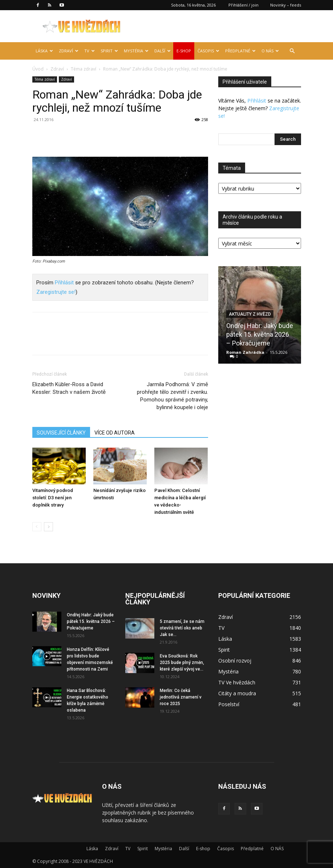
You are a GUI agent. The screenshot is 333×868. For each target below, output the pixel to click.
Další (163, 51)
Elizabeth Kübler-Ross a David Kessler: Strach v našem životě (69, 388)
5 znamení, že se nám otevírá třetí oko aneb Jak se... (182, 628)
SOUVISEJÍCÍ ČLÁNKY (61, 433)
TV (90, 51)
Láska (44, 51)
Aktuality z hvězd (250, 314)
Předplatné (240, 51)
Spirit (109, 51)
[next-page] (48, 527)
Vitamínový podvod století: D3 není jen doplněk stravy (53, 498)
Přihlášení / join (243, 5)
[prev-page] (37, 527)
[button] (292, 51)
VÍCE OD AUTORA (115, 433)
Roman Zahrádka (245, 352)
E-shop (184, 51)
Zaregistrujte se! (56, 292)
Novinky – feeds (286, 5)
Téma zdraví (84, 69)
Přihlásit (64, 283)
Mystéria (136, 51)
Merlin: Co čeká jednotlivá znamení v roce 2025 (181, 697)
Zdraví (69, 51)
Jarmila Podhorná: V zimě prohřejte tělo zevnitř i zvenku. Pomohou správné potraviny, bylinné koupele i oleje (172, 396)
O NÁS (270, 51)
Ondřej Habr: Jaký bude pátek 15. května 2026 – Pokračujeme (260, 334)
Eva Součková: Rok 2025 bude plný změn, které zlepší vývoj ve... (182, 663)
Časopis (208, 51)
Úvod (38, 69)
